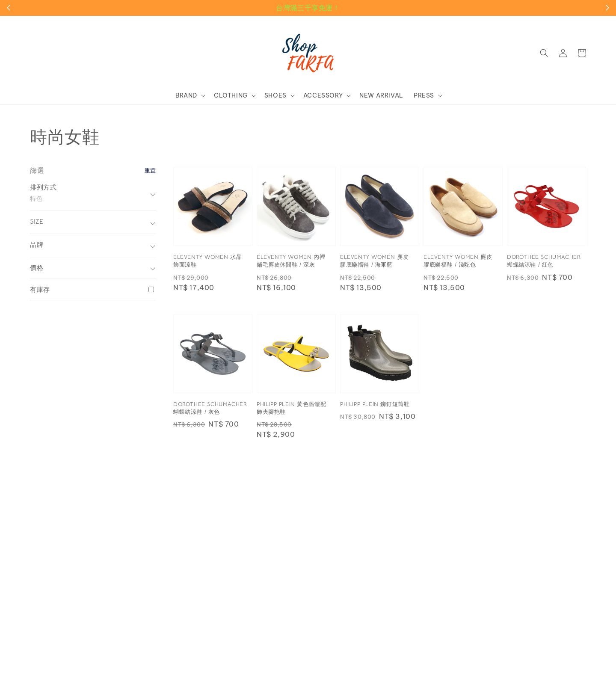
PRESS (424, 95)
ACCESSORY (323, 95)
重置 (150, 170)
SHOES (275, 95)
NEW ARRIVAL (381, 95)
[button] (544, 53)
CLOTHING (231, 95)
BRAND (186, 95)
